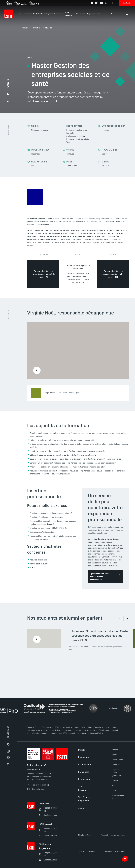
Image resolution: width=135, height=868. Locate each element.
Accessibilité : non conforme (113, 835)
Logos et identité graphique (116, 773)
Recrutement (117, 760)
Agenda (115, 755)
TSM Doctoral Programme (84, 799)
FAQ (114, 786)
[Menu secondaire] (127, 14)
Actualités (116, 750)
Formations (37, 28)
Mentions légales (85, 835)
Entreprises (84, 772)
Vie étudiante (84, 765)
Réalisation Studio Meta (115, 852)
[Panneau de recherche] (111, 14)
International (84, 779)
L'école (82, 750)
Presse (115, 781)
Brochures (116, 765)
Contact (115, 791)
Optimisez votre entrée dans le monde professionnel (100, 577)
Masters (49, 28)
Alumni (82, 808)
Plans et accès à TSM (118, 797)
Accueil (25, 28)
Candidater (127, 3)
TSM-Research (83, 788)
